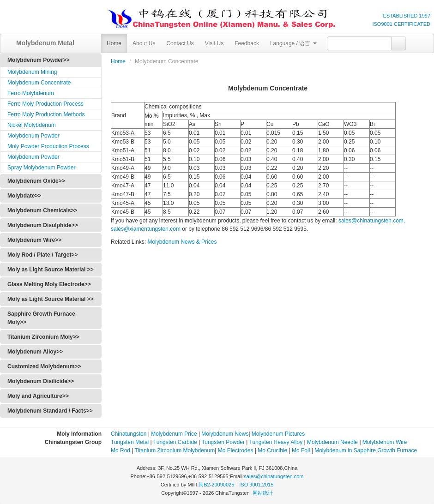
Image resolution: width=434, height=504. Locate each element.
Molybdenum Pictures (278, 434)
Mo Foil (301, 450)
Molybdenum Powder (33, 136)
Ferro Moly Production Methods (46, 114)
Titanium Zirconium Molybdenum (175, 450)
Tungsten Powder (223, 442)
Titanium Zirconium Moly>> (43, 337)
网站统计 (263, 493)
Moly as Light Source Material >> (51, 270)
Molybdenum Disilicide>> (41, 381)
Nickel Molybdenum (32, 125)
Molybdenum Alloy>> (35, 352)
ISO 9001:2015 (256, 485)
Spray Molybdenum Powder (41, 168)
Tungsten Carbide (175, 442)
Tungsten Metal (130, 442)
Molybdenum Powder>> (39, 60)
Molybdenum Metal (42, 43)
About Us (144, 43)
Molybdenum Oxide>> (36, 181)
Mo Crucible (272, 450)
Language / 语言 (293, 43)
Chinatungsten (129, 434)
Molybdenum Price (174, 434)
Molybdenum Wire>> (34, 240)
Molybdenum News (225, 434)
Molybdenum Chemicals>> (42, 210)
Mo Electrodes (236, 450)
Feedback (247, 43)
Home (114, 43)
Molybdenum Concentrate (39, 83)
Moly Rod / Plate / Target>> (42, 255)
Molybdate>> (24, 196)
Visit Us (214, 43)
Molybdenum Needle (332, 442)
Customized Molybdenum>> (44, 366)
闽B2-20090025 (216, 485)
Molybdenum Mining (32, 72)
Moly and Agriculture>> (38, 396)
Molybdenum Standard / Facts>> (50, 411)
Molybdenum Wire (385, 442)
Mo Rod (121, 450)
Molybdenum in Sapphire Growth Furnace (366, 450)
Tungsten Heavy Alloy (276, 442)
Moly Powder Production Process (48, 146)
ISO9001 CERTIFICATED (401, 24)
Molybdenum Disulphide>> (43, 225)
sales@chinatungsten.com (274, 476)
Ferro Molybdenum (31, 93)
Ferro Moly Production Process (45, 104)
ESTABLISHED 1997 (407, 16)
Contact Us (180, 43)
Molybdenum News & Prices (182, 242)
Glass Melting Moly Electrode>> (49, 284)
